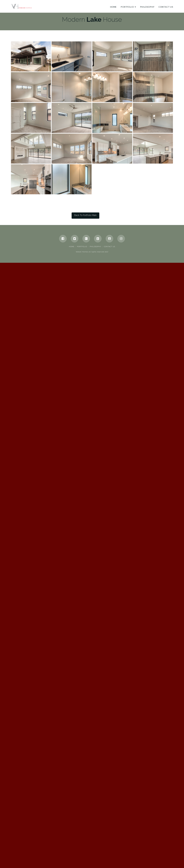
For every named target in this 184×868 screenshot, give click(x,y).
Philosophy (95, 837)
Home (72, 837)
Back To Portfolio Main (85, 805)
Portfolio (82, 837)
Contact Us (110, 837)
